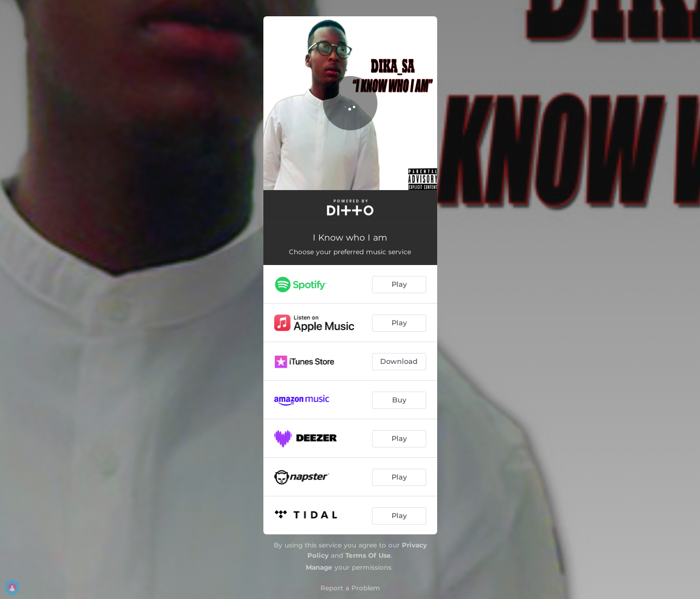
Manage (319, 567)
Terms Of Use (368, 555)
